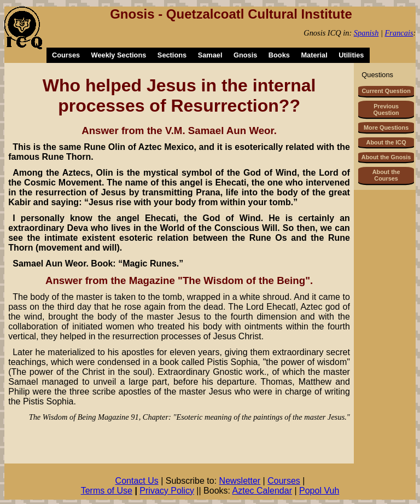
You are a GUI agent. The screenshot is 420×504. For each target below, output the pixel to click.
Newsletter (240, 481)
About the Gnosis (386, 157)
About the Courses (386, 175)
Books (279, 55)
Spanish (366, 33)
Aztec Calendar (262, 491)
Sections (172, 55)
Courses (66, 55)
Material (314, 55)
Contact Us (137, 481)
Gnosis (245, 55)
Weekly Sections (119, 55)
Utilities (351, 55)
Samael (210, 55)
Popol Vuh (319, 491)
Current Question (386, 91)
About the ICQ (386, 142)
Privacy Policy (167, 491)
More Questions (386, 128)
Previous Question (386, 109)
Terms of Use (107, 491)
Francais (399, 33)
